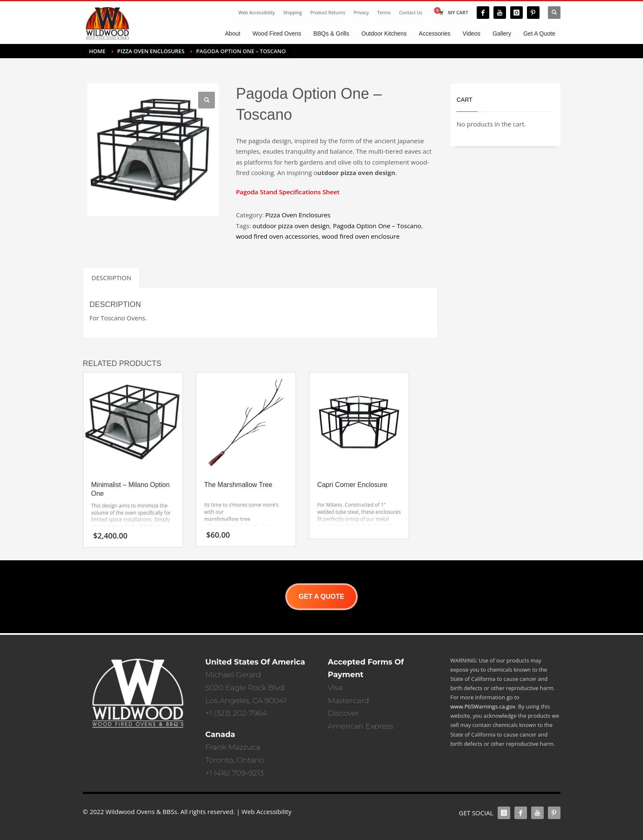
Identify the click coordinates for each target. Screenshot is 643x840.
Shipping (293, 12)
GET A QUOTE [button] (321, 597)
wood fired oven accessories (277, 236)
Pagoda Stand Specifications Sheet (288, 192)
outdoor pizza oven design (291, 226)
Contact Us (411, 12)
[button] (207, 100)
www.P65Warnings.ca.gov (483, 706)
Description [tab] (112, 278)
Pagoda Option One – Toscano (377, 226)
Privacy (361, 12)
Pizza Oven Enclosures (298, 215)
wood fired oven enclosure (361, 236)
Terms (384, 12)
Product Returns (328, 12)
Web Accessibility (257, 12)
